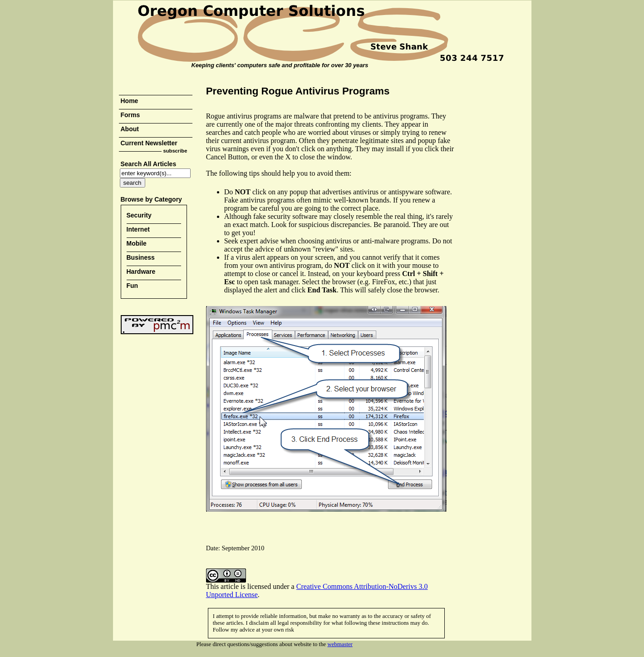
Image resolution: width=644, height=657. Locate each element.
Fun (133, 286)
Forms (130, 115)
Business (141, 257)
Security (139, 215)
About (130, 129)
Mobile (137, 243)
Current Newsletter (149, 143)
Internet (138, 229)
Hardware (141, 272)
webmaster (340, 644)
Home (130, 101)
